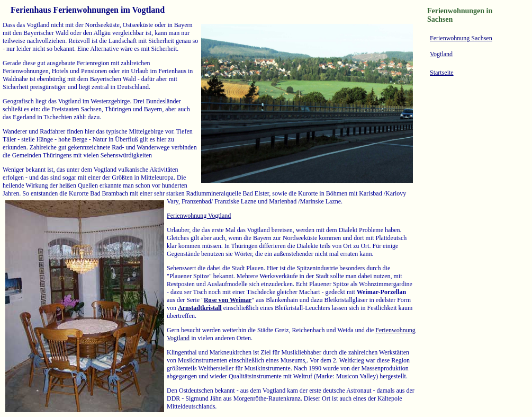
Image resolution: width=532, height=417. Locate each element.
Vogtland (441, 54)
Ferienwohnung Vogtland (199, 216)
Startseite (442, 73)
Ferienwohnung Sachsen (461, 38)
